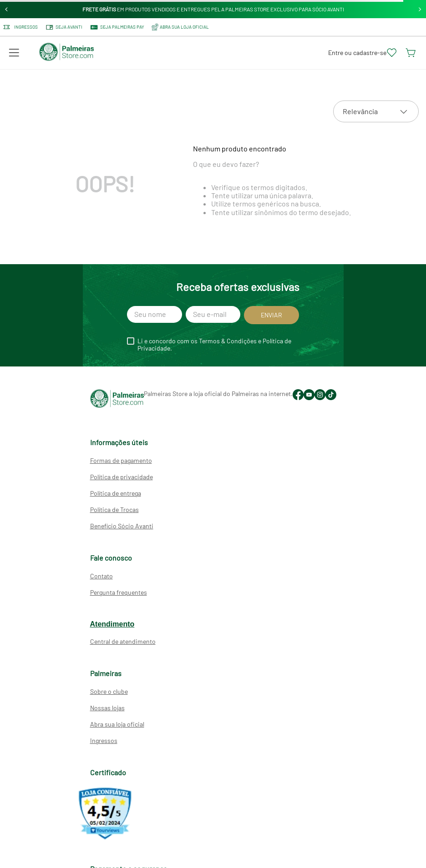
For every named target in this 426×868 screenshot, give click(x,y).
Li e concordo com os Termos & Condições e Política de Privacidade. (214, 345)
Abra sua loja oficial (117, 724)
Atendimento (112, 624)
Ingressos (21, 27)
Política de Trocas (114, 509)
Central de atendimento (123, 641)
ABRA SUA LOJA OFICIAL (180, 27)
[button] (14, 53)
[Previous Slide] (7, 9)
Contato (101, 576)
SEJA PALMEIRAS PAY (117, 27)
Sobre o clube (109, 691)
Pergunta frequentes (119, 592)
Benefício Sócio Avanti (122, 526)
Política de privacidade (122, 477)
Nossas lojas (107, 708)
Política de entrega (116, 493)
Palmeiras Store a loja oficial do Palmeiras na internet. (218, 394)
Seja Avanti (64, 27)
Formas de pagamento (121, 460)
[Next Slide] (420, 9)
